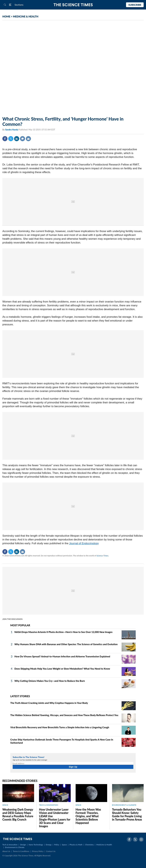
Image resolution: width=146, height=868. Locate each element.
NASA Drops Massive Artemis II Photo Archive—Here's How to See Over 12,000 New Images (63, 632)
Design (23, 845)
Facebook (5, 139)
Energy (49, 845)
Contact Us (51, 851)
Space (64, 845)
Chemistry (89, 845)
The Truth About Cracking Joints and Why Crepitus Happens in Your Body (49, 703)
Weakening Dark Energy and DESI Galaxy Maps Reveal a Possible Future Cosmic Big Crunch (18, 814)
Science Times (102, 556)
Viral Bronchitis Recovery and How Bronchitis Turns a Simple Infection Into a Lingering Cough (60, 727)
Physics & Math (76, 845)
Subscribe (135, 5)
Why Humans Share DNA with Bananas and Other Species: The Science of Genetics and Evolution (66, 644)
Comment (23, 139)
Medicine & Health (104, 845)
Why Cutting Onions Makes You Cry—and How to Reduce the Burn (50, 681)
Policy (57, 845)
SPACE (5, 805)
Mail (28, 139)
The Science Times (73, 5)
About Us (6, 851)
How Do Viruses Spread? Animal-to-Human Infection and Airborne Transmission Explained (62, 656)
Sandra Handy (12, 130)
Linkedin (17, 139)
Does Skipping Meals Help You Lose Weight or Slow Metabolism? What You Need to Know (62, 669)
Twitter (11, 139)
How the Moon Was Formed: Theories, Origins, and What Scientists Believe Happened (88, 816)
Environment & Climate (15, 847)
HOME (6, 16)
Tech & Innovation (10, 845)
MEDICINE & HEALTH (26, 16)
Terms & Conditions (21, 851)
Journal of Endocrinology (84, 543)
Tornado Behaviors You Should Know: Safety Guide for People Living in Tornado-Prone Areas (127, 814)
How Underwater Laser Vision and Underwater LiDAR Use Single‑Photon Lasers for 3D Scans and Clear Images (55, 818)
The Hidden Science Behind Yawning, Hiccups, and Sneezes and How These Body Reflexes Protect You (64, 715)
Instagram (141, 839)
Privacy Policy (38, 851)
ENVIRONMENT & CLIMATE (124, 805)
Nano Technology (36, 845)
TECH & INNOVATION (49, 805)
